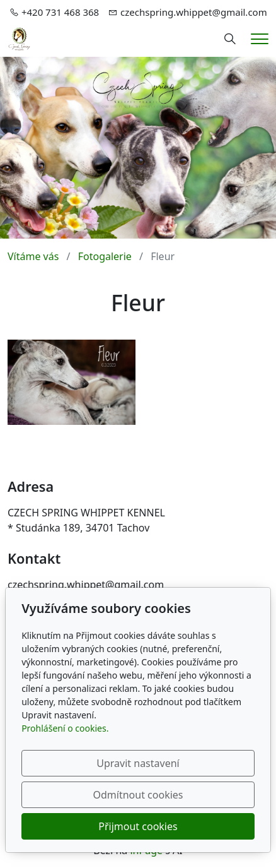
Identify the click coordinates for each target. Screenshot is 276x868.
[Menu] (260, 39)
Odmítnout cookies (138, 795)
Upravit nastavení (138, 763)
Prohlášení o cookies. (65, 728)
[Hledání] (230, 39)
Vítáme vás (33, 256)
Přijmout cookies (138, 826)
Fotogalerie (105, 256)
